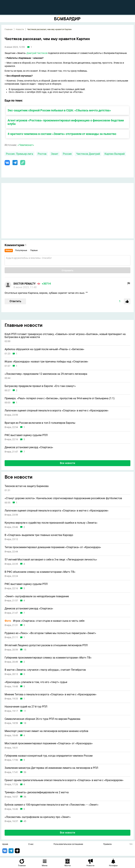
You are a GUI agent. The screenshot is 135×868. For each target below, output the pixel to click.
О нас (31, 844)
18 (25, 723)
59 (25, 772)
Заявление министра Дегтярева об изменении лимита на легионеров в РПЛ (51, 768)
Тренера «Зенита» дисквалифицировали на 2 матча (37, 792)
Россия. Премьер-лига (20, 154)
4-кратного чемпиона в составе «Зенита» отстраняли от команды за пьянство (62, 134)
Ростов (42, 154)
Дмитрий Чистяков (37, 53)
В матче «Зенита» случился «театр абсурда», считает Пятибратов (45, 670)
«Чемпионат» (26, 145)
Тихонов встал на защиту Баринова (27, 486)
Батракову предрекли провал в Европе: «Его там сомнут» (40, 386)
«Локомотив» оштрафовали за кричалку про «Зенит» (38, 817)
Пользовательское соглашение (68, 844)
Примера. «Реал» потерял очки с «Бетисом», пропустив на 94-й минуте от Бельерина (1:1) (60, 398)
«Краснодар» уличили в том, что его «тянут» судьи (36, 682)
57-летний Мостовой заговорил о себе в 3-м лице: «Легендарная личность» (51, 560)
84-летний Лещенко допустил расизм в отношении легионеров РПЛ (46, 645)
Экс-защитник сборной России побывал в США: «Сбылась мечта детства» (59, 110)
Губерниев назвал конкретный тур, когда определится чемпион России (49, 756)
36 (25, 797)
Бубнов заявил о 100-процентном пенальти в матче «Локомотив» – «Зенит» (52, 805)
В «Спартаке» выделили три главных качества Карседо (39, 535)
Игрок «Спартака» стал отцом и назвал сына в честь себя (45, 621)
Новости (20, 29)
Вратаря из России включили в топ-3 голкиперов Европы (40, 423)
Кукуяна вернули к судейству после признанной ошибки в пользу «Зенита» (51, 523)
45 (25, 821)
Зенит (55, 154)
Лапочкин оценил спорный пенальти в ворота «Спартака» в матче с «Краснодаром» (57, 411)
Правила (107, 844)
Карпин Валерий (115, 154)
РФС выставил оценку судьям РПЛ (26, 435)
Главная (9, 29)
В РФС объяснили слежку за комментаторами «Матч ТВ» (40, 572)
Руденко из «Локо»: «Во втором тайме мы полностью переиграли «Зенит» (50, 633)
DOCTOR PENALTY (25, 284)
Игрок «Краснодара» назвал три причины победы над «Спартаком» (46, 362)
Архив (5, 844)
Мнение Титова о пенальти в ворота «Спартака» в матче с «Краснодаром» (51, 694)
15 (25, 650)
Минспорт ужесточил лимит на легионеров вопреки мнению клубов (46, 731)
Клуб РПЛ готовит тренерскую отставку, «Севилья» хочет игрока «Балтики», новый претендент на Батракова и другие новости (65, 336)
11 (25, 711)
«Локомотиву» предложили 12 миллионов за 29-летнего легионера (46, 374)
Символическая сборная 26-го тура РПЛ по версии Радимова (42, 719)
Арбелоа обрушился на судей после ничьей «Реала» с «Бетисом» (44, 349)
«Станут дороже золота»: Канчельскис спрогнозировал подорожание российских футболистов (63, 498)
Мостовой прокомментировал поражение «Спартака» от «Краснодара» (49, 743)
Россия (67, 154)
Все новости (67, 463)
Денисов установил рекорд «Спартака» (29, 447)
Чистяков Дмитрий (88, 154)
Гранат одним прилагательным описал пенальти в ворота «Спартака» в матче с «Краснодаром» (64, 780)
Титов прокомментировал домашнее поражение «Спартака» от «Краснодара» (53, 547)
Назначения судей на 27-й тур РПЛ (26, 707)
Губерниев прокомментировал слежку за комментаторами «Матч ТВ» (48, 658)
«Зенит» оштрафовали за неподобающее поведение (37, 596)
